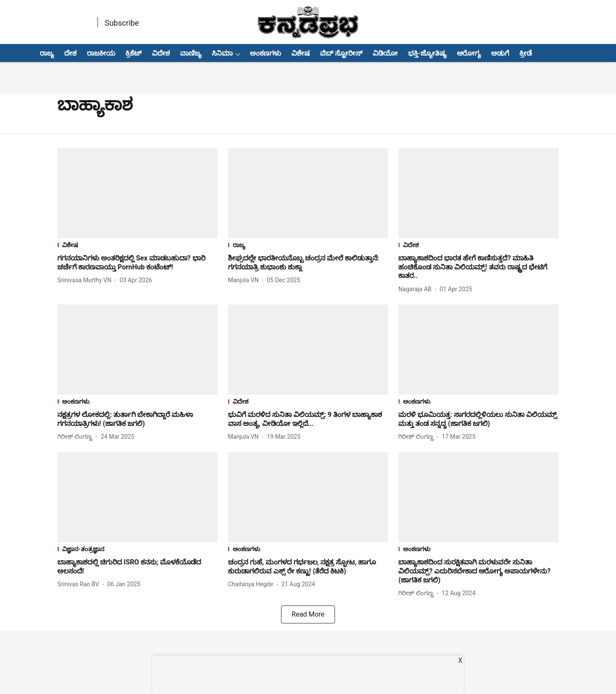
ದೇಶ (70, 53)
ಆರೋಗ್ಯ (469, 53)
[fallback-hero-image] (138, 193)
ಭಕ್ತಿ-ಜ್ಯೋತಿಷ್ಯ (427, 53)
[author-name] (86, 280)
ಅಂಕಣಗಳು (265, 53)
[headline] (138, 263)
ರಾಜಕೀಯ (101, 53)
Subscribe (122, 23)
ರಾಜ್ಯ (47, 53)
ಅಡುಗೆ (500, 53)
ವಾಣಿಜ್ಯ (191, 53)
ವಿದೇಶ (161, 53)
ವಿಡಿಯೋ (385, 53)
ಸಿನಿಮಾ (222, 53)
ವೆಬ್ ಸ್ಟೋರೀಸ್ (341, 53)
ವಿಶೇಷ (301, 53)
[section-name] (138, 246)
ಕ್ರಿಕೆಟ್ (133, 53)
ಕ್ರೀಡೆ (526, 53)
